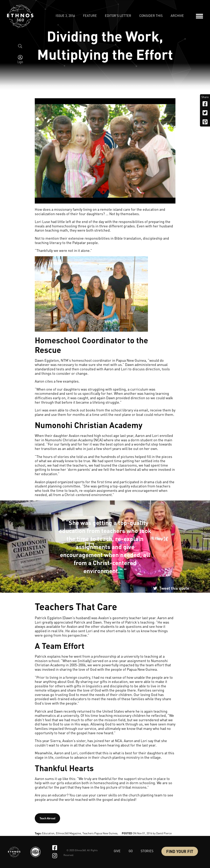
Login (20, 62)
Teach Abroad (47, 818)
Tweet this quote (174, 588)
